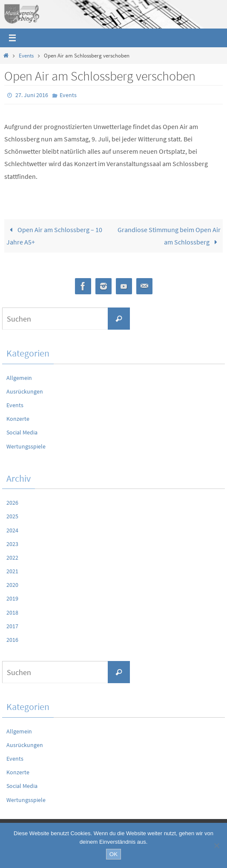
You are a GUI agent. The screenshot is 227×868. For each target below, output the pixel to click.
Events (26, 56)
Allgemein (19, 378)
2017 (12, 626)
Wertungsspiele (26, 446)
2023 (12, 544)
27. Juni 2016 (32, 95)
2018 (12, 612)
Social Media (22, 432)
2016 (12, 640)
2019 (12, 598)
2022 (12, 558)
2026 (12, 503)
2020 (12, 585)
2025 (12, 516)
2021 (12, 571)
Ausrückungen (25, 391)
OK (113, 854)
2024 (12, 530)
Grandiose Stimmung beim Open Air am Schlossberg (169, 236)
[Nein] (216, 845)
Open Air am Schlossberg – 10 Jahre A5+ (54, 236)
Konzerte (18, 419)
